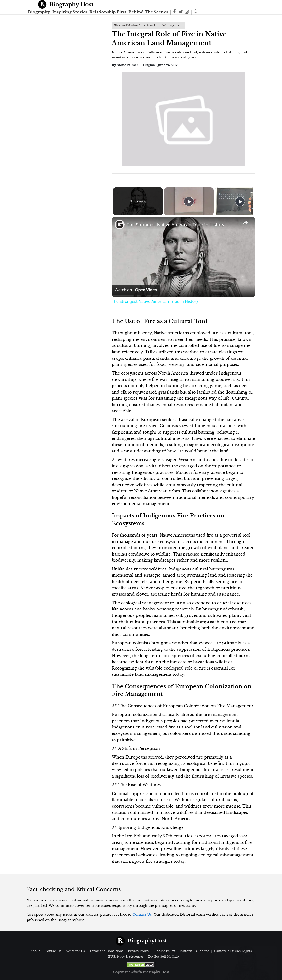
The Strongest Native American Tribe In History (176, 225)
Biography (39, 12)
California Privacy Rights (233, 951)
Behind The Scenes (148, 12)
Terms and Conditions (106, 951)
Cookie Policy (165, 951)
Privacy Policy (139, 951)
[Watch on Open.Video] (136, 290)
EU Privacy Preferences (126, 957)
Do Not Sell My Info (163, 957)
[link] (120, 225)
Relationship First (108, 12)
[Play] (239, 201)
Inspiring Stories (70, 12)
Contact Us (142, 914)
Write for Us (75, 951)
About (35, 951)
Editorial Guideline (195, 951)
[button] (195, 12)
